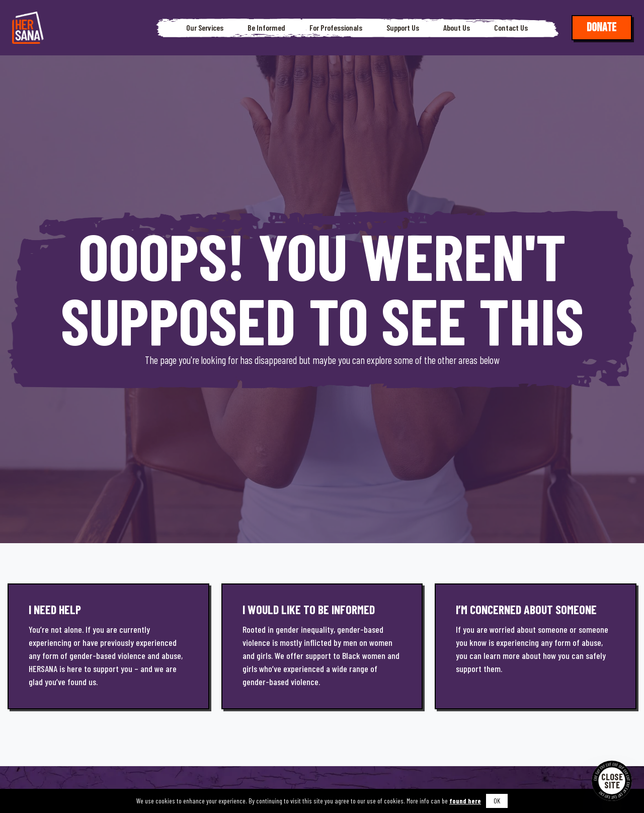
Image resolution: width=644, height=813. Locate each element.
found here (465, 801)
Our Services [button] (205, 28)
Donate (601, 27)
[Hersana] (28, 28)
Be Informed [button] (266, 28)
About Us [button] (457, 28)
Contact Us (511, 28)
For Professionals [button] (336, 28)
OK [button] (497, 801)
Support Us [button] (403, 28)
